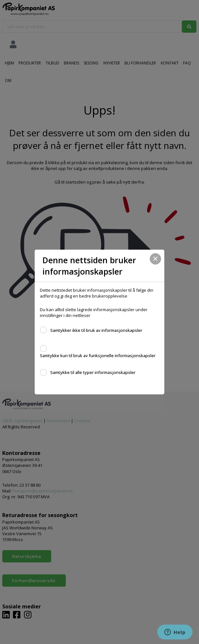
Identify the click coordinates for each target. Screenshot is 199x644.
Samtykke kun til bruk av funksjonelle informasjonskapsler (98, 356)
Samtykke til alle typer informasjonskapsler (93, 372)
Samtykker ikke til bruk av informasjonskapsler (96, 330)
